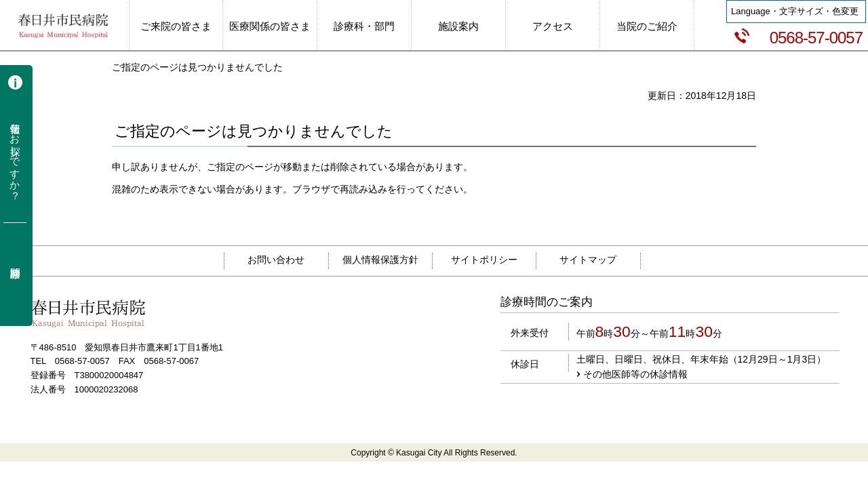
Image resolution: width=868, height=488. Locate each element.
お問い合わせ (276, 260)
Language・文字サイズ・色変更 (795, 11)
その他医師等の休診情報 (635, 374)
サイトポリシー (484, 260)
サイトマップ (588, 260)
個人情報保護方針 (380, 260)
